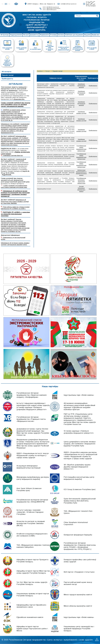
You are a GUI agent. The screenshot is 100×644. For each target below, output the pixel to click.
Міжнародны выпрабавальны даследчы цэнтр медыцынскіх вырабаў (33, 478)
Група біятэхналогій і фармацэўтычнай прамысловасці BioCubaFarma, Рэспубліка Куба (80, 501)
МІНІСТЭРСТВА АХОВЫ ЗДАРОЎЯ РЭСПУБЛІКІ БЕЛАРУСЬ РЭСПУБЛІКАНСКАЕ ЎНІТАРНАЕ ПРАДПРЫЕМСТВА (37, 23)
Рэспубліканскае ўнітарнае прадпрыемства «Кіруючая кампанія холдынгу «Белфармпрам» (32, 395)
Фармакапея (44, 35)
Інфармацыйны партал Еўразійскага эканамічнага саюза (31, 606)
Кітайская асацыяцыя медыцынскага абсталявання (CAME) (32, 535)
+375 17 (51, 7)
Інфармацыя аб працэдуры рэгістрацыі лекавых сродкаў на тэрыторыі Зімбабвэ (15, 202)
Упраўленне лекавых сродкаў (81, 118)
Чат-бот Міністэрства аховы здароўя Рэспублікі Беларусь (32, 583)
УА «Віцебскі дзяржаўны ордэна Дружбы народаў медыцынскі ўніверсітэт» (77, 467)
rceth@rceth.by (68, 4)
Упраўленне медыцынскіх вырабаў (81, 86)
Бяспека (61, 35)
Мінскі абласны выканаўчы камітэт (78, 606)
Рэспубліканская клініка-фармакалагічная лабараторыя (81, 163)
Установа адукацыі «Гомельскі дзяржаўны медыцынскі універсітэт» (79, 432)
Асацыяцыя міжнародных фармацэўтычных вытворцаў (28, 467)
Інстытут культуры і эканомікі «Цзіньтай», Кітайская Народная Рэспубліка (30, 512)
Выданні (87, 35)
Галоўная (40, 71)
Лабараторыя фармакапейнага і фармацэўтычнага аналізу (81, 190)
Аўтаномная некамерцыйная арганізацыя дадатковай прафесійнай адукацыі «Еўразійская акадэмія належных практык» (79, 407)
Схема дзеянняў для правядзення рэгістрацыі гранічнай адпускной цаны (14, 187)
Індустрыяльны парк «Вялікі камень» (79, 395)
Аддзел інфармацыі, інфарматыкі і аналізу (81, 210)
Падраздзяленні (16, 35)
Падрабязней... (7, 175)
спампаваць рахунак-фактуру (13, 156)
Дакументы (34, 35)
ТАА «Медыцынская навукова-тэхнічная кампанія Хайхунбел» (33, 546)
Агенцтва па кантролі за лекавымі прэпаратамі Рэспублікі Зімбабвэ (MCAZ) (31, 524)
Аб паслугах (7, 72)
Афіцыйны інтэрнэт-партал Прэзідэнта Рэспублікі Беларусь (32, 561)
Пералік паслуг (8, 75)
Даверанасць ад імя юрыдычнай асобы (13, 239)
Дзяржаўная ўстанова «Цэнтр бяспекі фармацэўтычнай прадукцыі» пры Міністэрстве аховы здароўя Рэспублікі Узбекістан (33, 432)
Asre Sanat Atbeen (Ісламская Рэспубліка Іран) (29, 490)
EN (9, 4)
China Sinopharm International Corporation (76, 524)
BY (6, 4)
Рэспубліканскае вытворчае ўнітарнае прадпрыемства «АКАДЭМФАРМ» (32, 501)
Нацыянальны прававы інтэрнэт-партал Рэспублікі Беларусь (33, 595)
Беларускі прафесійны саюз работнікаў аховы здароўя (80, 561)
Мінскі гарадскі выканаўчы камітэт (78, 595)
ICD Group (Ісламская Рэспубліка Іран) (80, 490)
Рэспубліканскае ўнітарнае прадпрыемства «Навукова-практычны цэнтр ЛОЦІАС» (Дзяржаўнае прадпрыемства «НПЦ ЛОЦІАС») (80, 546)
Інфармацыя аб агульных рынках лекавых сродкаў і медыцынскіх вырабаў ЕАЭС (15, 244)
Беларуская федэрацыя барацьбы (78, 535)
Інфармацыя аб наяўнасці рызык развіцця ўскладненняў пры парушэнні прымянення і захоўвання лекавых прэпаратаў (15, 194)
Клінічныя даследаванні (74, 35)
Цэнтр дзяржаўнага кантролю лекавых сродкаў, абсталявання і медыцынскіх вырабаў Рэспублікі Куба (80, 444)
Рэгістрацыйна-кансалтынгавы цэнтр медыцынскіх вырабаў (79, 478)
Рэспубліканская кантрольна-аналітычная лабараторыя (81, 200)
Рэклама (53, 35)
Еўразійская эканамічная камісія (30, 617)
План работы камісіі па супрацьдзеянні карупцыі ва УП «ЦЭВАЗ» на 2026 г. (15, 208)
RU (3, 4)
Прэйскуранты (7, 79)
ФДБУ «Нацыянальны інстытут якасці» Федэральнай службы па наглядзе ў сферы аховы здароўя (33, 456)
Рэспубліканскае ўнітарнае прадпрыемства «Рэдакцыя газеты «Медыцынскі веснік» (31, 419)
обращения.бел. (19, 99)
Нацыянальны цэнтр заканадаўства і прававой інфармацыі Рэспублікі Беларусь (79, 629)
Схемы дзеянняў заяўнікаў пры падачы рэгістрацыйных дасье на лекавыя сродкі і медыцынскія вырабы (16, 105)
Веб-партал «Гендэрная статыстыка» (79, 572)
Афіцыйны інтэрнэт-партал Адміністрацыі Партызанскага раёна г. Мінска (32, 629)
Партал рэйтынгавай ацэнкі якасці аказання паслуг (78, 583)
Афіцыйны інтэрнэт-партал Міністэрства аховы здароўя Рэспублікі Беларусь (33, 572)
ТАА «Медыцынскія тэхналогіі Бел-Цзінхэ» (78, 512)
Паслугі (26, 35)
